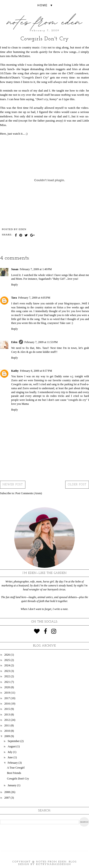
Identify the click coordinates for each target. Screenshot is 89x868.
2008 (8, 792)
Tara (14, 298)
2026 (8, 655)
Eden (14, 342)
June (11, 757)
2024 (8, 665)
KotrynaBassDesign (54, 864)
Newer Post (13, 485)
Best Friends (14, 773)
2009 (8, 736)
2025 (8, 660)
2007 (8, 798)
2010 (8, 731)
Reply (15, 285)
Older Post (77, 485)
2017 (8, 698)
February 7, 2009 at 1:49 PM (36, 269)
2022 (8, 676)
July (10, 752)
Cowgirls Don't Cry (18, 779)
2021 (8, 682)
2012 (8, 720)
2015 (8, 709)
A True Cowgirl (16, 768)
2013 (8, 715)
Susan (15, 269)
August (12, 746)
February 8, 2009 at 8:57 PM (36, 371)
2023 (8, 671)
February (13, 763)
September (14, 741)
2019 (8, 693)
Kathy (15, 371)
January (12, 785)
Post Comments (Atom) (29, 493)
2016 (8, 704)
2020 (8, 687)
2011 (8, 725)
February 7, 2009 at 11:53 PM (41, 342)
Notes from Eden (51, 862)
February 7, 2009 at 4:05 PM (34, 298)
